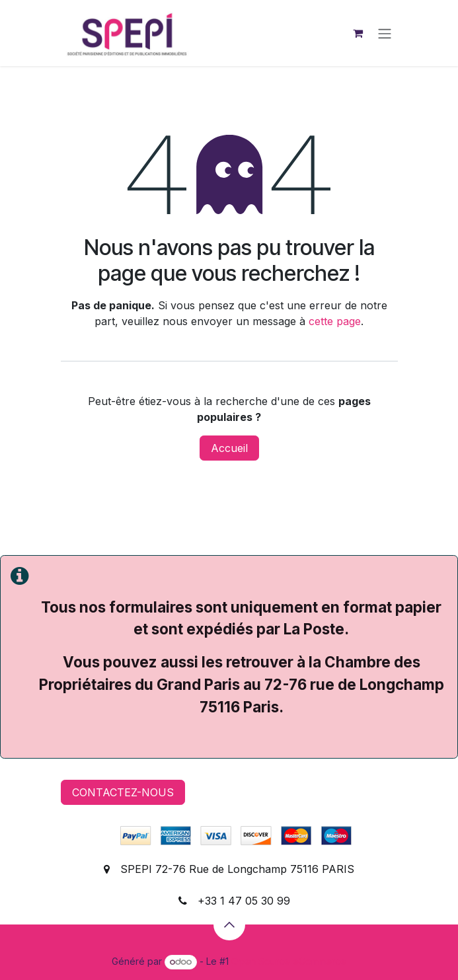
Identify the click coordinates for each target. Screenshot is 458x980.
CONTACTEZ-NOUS (123, 792)
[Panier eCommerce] (358, 33)
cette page (335, 321)
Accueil (229, 448)
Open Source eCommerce (289, 961)
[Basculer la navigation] (385, 33)
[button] (229, 924)
